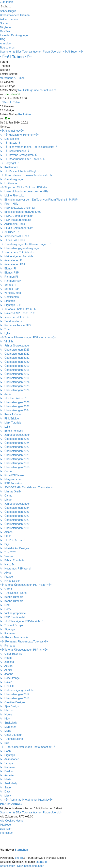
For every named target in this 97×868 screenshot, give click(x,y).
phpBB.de (42, 862)
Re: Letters (25, 114)
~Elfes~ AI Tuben (10, 102)
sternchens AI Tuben (12, 78)
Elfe (7, 119)
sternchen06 (12, 94)
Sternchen (21, 850)
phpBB (19, 858)
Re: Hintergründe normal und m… (39, 90)
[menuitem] (15, 15)
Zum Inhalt (6, 2)
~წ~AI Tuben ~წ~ (16, 57)
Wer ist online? (11, 804)
